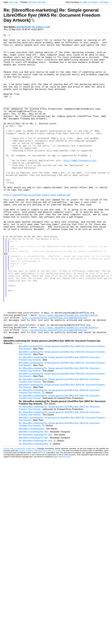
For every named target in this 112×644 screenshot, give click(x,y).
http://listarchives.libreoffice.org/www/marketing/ (55, 381)
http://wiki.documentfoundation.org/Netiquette (69, 378)
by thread (93, 2)
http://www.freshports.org (80, 189)
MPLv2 (42, 519)
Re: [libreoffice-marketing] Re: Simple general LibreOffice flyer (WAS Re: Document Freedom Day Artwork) (52, 15)
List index (104, 2)
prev (11, 2)
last (44, 2)
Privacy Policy (9, 515)
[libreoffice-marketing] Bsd (32, 495)
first (30, 2)
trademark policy (64, 523)
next (16, 2)
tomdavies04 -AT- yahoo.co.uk (33, 27)
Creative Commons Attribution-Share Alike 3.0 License (40, 517)
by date (83, 2)
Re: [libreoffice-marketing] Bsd (34, 510)
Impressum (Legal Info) (26, 515)
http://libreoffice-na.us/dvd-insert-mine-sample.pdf (37, 231)
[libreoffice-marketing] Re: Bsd (34, 498)
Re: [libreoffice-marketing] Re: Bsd (35, 501)
